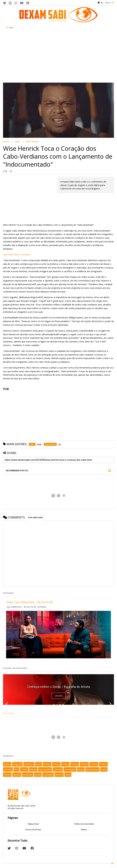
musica (7, 775)
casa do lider (45, 769)
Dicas (39, 764)
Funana (75, 764)
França (65, 764)
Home (6, 141)
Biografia (17, 764)
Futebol (84, 764)
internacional (92, 769)
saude (38, 775)
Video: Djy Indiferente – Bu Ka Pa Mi (29, 602)
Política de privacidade (84, 824)
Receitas (8, 769)
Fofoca (56, 764)
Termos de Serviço (33, 830)
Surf (16, 769)
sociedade (48, 775)
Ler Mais (59, 696)
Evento (47, 764)
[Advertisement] (58, 57)
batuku (33, 769)
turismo (59, 775)
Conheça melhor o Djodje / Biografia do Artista (58, 687)
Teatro (24, 769)
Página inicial (33, 824)
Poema (94, 764)
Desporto (29, 764)
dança (81, 769)
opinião (17, 775)
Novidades (9, 713)
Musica (84, 830)
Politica (103, 764)
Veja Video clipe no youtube (17, 254)
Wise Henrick (32, 141)
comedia (58, 769)
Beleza (7, 764)
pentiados (28, 775)
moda (104, 769)
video (17, 141)
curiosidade (70, 769)
